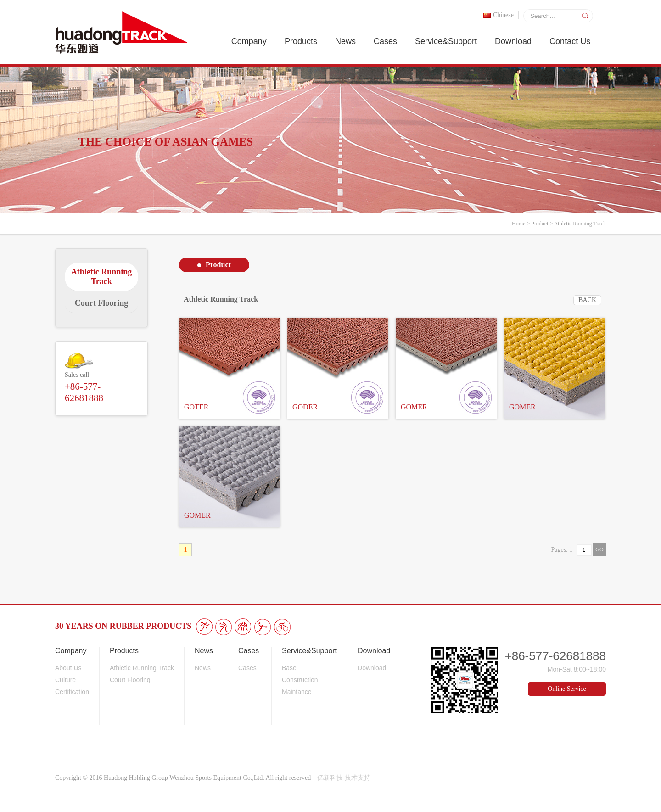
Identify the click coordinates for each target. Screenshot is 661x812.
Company (249, 41)
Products (301, 41)
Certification (72, 692)
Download (513, 41)
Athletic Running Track (580, 224)
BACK (587, 300)
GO (599, 549)
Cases (385, 41)
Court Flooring (130, 680)
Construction (300, 680)
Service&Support (446, 41)
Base (289, 668)
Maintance (297, 692)
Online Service (567, 689)
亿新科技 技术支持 (344, 778)
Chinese (499, 15)
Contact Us (570, 41)
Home (518, 224)
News (345, 41)
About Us (68, 668)
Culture (65, 680)
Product (540, 224)
